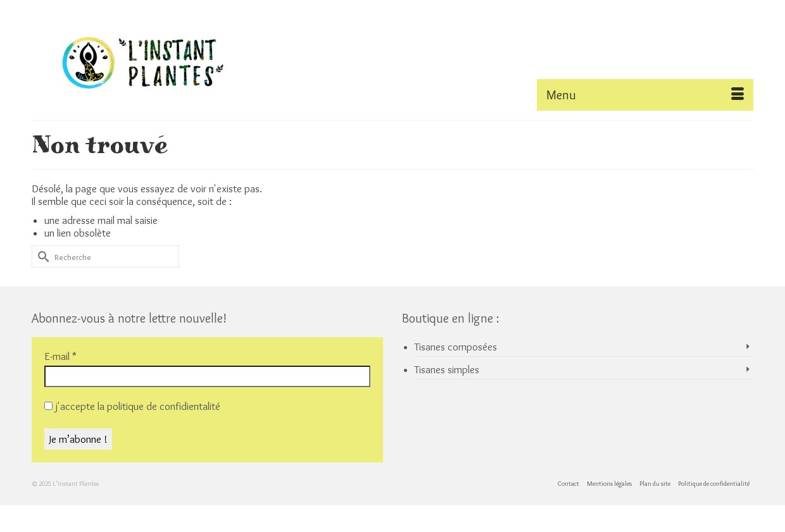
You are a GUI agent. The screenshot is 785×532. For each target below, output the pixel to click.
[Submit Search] (41, 257)
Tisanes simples (447, 369)
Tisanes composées (456, 347)
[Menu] (645, 95)
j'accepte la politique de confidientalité (132, 406)
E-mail (60, 356)
